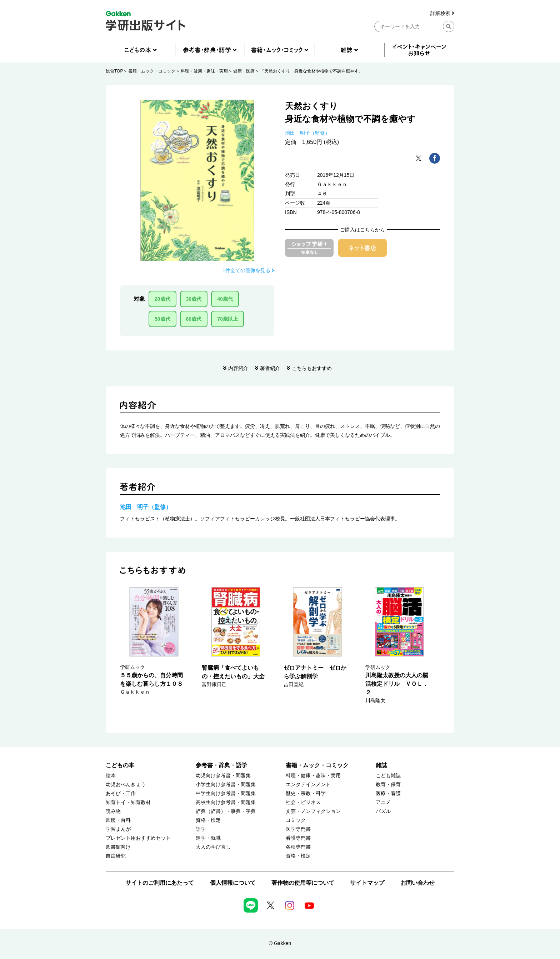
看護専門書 (298, 838)
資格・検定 (208, 820)
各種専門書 (298, 847)
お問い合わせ (417, 883)
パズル (383, 811)
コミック (296, 820)
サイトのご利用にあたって (160, 883)
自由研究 (116, 856)
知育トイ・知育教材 (128, 802)
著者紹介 (270, 368)
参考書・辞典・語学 (221, 765)
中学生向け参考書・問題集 (226, 793)
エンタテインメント (308, 785)
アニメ (383, 802)
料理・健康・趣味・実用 (204, 71)
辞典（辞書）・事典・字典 (226, 811)
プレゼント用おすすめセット (138, 838)
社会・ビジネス (303, 802)
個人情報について (233, 883)
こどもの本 (120, 765)
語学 (201, 829)
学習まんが (118, 829)
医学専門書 (298, 829)
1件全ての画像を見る (248, 270)
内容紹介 (238, 368)
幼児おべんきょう (126, 785)
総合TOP (114, 71)
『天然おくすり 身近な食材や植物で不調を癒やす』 (311, 71)
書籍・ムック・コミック (152, 71)
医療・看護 (388, 793)
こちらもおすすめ (312, 368)
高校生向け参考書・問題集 (226, 802)
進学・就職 (208, 838)
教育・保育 (388, 785)
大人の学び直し (213, 847)
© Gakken (280, 943)
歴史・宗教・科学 (306, 793)
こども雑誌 (388, 776)
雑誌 (381, 765)
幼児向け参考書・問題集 (223, 776)
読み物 (113, 811)
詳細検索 (442, 13)
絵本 (111, 776)
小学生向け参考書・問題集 (226, 785)
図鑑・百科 (118, 820)
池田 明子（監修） (307, 133)
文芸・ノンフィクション (313, 811)
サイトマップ (367, 883)
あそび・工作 (121, 793)
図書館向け (118, 847)
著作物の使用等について (303, 883)
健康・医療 (244, 71)
